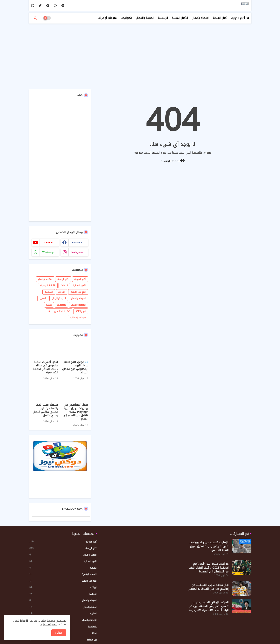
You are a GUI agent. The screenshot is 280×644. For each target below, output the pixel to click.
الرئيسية (163, 18)
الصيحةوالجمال (59, 298)
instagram (77, 252)
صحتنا (49, 305)
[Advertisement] (140, 54)
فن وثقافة (81, 311)
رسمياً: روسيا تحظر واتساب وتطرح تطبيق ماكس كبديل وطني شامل (45, 410)
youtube (48, 243)
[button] (35, 18)
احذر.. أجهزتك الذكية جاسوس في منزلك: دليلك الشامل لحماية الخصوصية (45, 367)
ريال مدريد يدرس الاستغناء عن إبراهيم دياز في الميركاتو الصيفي (208, 587)
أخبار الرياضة (220, 18)
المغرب (43, 298)
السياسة (49, 292)
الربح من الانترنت (78, 292)
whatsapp (48, 252)
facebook (77, 243)
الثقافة (64, 286)
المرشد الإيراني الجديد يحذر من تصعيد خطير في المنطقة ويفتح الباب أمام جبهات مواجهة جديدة (209, 606)
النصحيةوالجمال (79, 305)
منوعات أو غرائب (107, 18)
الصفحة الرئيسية (173, 161)
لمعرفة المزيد (49, 624)
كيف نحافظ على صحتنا (59, 311)
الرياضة (62, 292)
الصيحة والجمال (145, 18)
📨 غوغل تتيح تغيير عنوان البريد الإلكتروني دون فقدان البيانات (75, 367)
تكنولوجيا (126, 18)
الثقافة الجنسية (48, 286)
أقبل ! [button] (59, 633)
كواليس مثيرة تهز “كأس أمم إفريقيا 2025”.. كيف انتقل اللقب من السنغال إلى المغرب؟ (209, 568)
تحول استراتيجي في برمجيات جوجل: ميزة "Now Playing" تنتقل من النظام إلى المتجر (75, 412)
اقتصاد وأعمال (200, 18)
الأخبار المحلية (180, 18)
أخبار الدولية (238, 18)
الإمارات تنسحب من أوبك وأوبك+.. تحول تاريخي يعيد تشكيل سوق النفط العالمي (209, 546)
